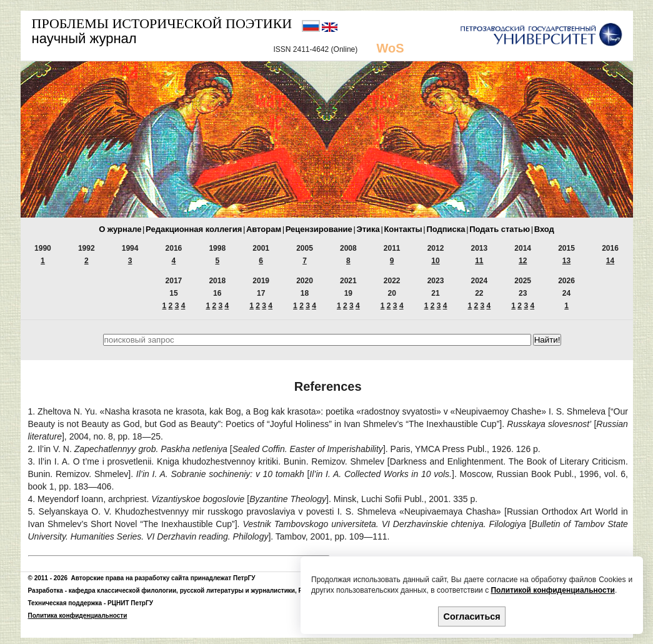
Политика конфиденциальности (78, 616)
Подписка (446, 229)
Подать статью (500, 229)
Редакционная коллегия (194, 229)
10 (435, 261)
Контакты (403, 229)
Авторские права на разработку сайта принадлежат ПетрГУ (163, 578)
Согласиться (472, 616)
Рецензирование (319, 229)
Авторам (264, 229)
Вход (544, 229)
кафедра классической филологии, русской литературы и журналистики (182, 591)
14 (610, 261)
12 (523, 261)
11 (479, 261)
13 (566, 261)
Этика (368, 229)
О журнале (120, 229)
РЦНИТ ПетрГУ (130, 603)
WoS (391, 48)
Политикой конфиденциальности (552, 590)
